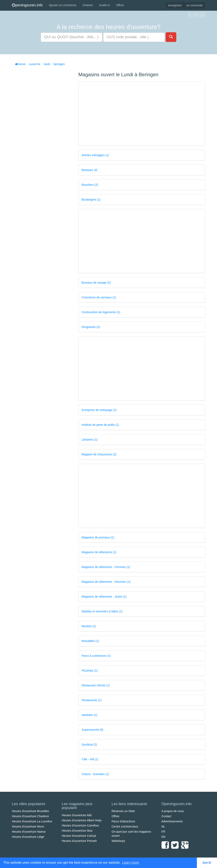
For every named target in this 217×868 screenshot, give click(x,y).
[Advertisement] (43, 129)
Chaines (88, 5)
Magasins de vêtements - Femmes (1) (106, 567)
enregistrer (175, 5)
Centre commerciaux (125, 826)
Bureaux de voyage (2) (96, 283)
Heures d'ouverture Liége (28, 837)
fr (196, 15)
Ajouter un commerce (63, 5)
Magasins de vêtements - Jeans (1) (104, 597)
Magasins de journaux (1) (98, 537)
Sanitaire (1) (89, 715)
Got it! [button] (207, 863)
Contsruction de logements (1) (101, 312)
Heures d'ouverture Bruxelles (30, 811)
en (203, 15)
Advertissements (172, 821)
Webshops (118, 841)
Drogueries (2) (91, 327)
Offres (120, 5)
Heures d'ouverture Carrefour (81, 825)
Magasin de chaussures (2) (99, 454)
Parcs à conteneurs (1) (96, 656)
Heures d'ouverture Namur (29, 832)
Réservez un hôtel (123, 811)
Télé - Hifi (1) (90, 759)
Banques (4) (89, 170)
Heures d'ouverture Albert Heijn (82, 820)
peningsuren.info (27, 5)
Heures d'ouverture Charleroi (30, 816)
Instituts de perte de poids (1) (100, 425)
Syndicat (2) (89, 744)
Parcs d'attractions (123, 821)
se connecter (195, 5)
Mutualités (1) (90, 641)
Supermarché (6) (92, 730)
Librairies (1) (90, 440)
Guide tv (105, 5)
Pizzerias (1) (90, 671)
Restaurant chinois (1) (96, 685)
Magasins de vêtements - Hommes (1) (106, 582)
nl (190, 15)
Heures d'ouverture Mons (28, 826)
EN (163, 837)
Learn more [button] (131, 863)
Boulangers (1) (91, 200)
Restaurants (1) (91, 700)
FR (163, 832)
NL (163, 826)
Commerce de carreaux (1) (99, 297)
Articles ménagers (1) (95, 155)
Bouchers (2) (90, 185)
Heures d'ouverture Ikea (77, 831)
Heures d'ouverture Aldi (77, 815)
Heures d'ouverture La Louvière (32, 821)
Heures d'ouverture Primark (79, 841)
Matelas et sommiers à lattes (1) (102, 611)
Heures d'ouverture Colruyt (79, 836)
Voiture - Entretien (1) (95, 774)
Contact (166, 816)
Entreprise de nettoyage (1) (99, 410)
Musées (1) (89, 626)
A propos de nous (173, 811)
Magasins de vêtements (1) (99, 552)
